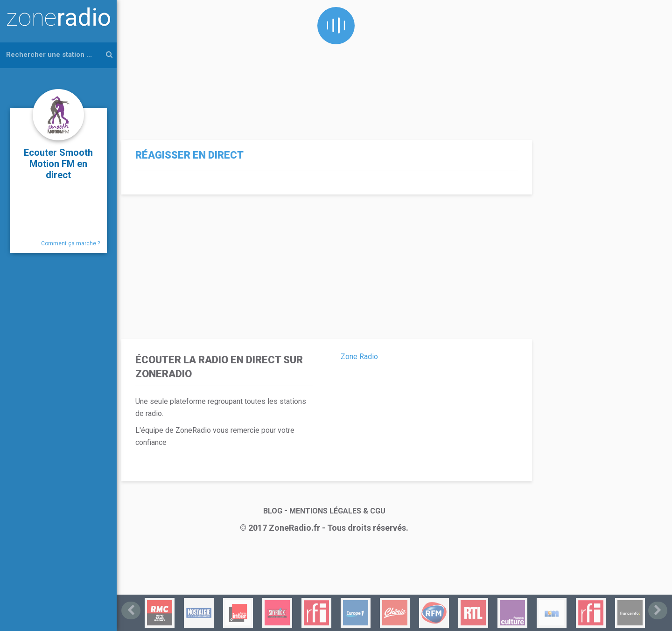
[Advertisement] (324, 65)
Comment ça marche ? (70, 243)
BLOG (273, 511)
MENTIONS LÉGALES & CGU (337, 511)
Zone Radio (359, 357)
